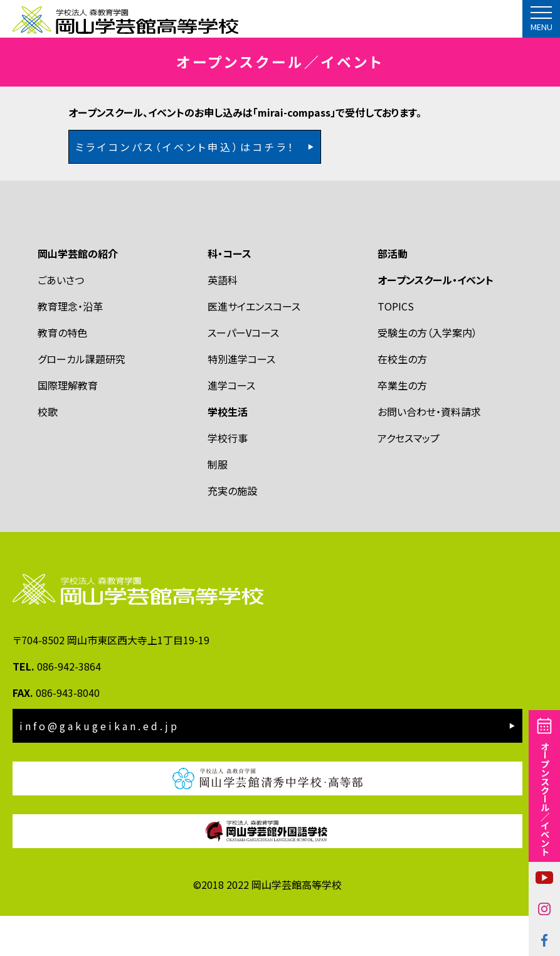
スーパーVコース (243, 372)
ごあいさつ (61, 319)
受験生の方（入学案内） (427, 372)
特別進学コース (241, 398)
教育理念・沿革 (70, 346)
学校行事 (228, 477)
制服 (218, 504)
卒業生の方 (402, 425)
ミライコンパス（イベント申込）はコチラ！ (185, 186)
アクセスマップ (409, 477)
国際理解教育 (68, 425)
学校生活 (228, 451)
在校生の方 (402, 398)
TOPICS (396, 346)
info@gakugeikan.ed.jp (99, 766)
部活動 (393, 293)
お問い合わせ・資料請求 (429, 451)
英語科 (223, 319)
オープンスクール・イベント (436, 319)
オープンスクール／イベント (545, 799)
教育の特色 (62, 372)
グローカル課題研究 (82, 398)
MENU (542, 27)
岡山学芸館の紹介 (78, 293)
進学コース (231, 425)
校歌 (48, 451)
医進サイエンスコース (254, 346)
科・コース (230, 293)
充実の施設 (232, 530)
